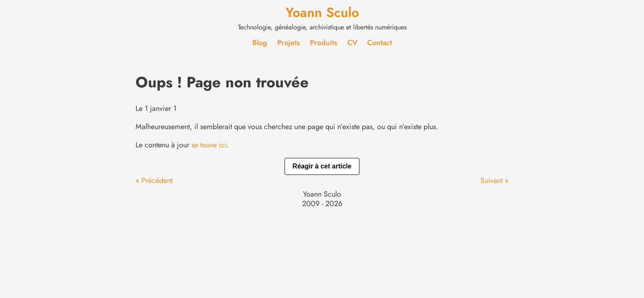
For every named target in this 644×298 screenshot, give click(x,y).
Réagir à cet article (322, 166)
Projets (289, 43)
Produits (324, 43)
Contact (380, 43)
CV (352, 43)
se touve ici (209, 145)
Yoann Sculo (322, 12)
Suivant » (494, 180)
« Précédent (154, 180)
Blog (260, 43)
